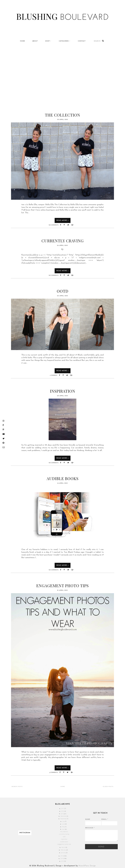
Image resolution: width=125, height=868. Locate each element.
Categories (64, 41)
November (64, 819)
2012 (63, 861)
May (64, 827)
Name (88, 819)
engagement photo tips (62, 586)
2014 (62, 856)
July (64, 821)
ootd (63, 291)
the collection (62, 115)
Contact (82, 41)
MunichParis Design (87, 866)
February (64, 850)
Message (90, 828)
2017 (63, 808)
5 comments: (54, 772)
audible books (63, 478)
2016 (63, 811)
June (64, 824)
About (35, 41)
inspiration (63, 391)
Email (105, 819)
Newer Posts (17, 787)
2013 (62, 858)
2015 (62, 814)
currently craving (63, 241)
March (64, 847)
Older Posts (108, 787)
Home (22, 41)
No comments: (54, 225)
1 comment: (54, 375)
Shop (47, 41)
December (64, 816)
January (64, 853)
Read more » (63, 220)
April (64, 829)
